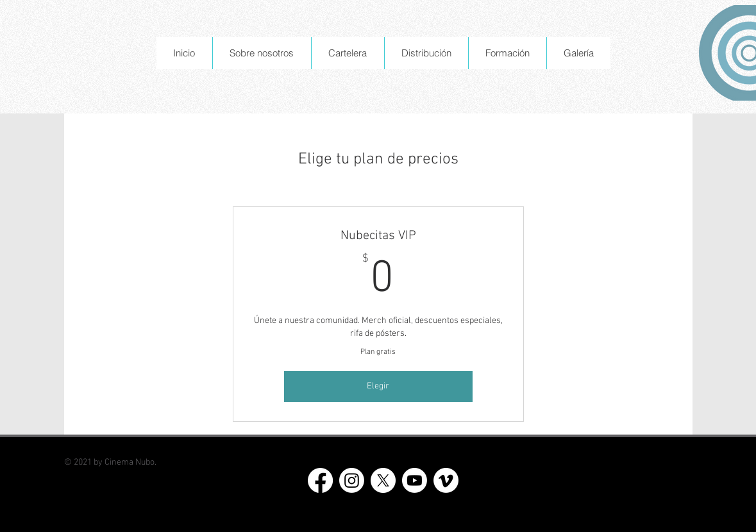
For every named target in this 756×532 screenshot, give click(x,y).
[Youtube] (415, 480)
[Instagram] (352, 480)
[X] (383, 480)
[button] (262, 53)
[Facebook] (320, 480)
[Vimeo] (446, 480)
